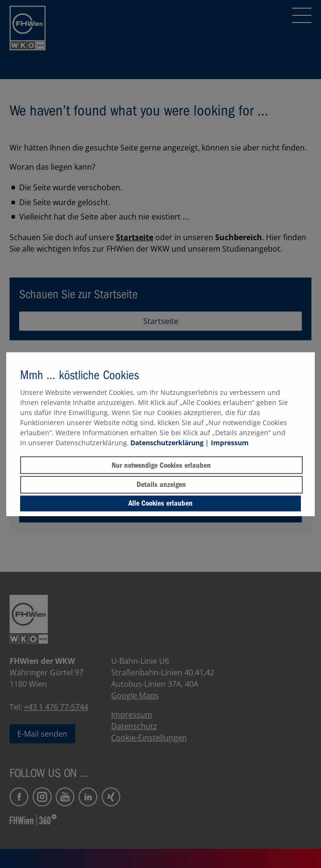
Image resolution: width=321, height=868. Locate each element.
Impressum (230, 443)
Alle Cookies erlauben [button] (160, 503)
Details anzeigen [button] (161, 485)
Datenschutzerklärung (167, 443)
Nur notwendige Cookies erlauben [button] (161, 465)
